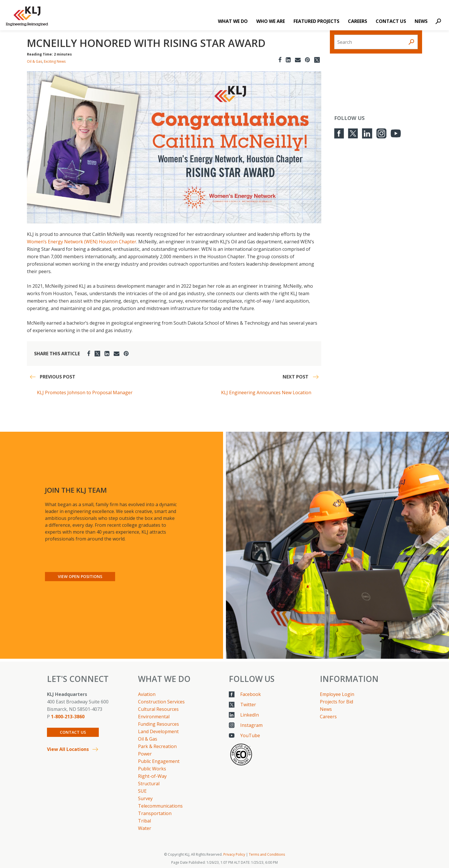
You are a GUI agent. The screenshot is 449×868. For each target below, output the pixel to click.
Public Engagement (159, 761)
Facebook (251, 694)
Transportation (155, 813)
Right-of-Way (152, 776)
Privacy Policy (234, 854)
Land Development (158, 731)
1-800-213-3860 (68, 717)
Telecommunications (160, 806)
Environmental (154, 717)
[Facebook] (280, 60)
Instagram (251, 725)
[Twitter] (317, 60)
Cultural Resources (158, 709)
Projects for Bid (336, 702)
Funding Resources (158, 724)
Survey (145, 798)
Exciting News (55, 61)
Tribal (144, 821)
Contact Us (391, 21)
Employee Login (337, 694)
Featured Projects (316, 21)
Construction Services (161, 702)
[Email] (298, 60)
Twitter (248, 705)
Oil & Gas (35, 61)
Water (145, 828)
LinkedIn (250, 715)
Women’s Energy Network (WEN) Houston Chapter (82, 242)
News (421, 21)
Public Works (152, 769)
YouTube (250, 735)
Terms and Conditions (267, 854)
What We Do (233, 21)
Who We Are (271, 21)
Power (145, 754)
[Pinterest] (307, 60)
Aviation (147, 694)
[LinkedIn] (288, 60)
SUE (142, 791)
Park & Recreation (157, 746)
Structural (149, 784)
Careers (358, 21)
